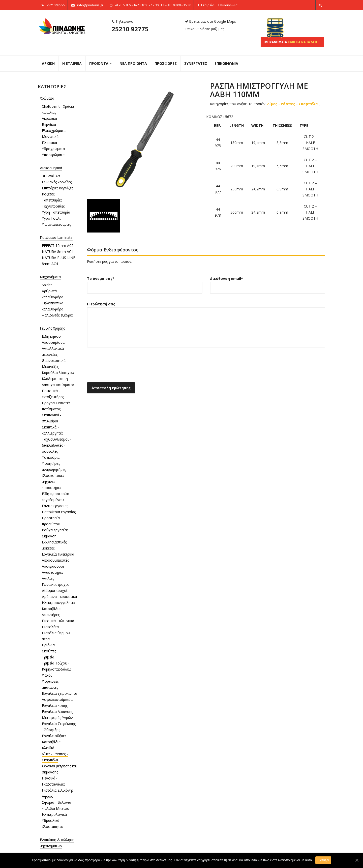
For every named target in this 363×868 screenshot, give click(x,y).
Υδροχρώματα (53, 149)
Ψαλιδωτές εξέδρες (58, 315)
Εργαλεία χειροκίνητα (59, 693)
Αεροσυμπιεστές (55, 560)
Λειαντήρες (51, 615)
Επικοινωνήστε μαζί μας (205, 29)
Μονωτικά (50, 137)
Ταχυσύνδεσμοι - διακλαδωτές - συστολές (56, 445)
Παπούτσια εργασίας (59, 512)
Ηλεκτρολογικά (54, 814)
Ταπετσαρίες (52, 200)
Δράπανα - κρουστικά (59, 597)
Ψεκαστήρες (52, 488)
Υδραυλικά (51, 820)
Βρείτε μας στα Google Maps (211, 21)
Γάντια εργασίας (55, 506)
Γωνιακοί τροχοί (55, 584)
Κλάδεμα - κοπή (55, 379)
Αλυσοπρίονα (53, 342)
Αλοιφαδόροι (53, 566)
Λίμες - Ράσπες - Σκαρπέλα (293, 104)
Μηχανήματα (50, 277)
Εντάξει (323, 860)
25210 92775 (130, 29)
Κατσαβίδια (51, 609)
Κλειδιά (48, 748)
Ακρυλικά (49, 118)
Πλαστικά (49, 143)
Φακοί (47, 675)
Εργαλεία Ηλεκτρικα (58, 554)
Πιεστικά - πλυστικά (58, 621)
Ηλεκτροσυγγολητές (59, 603)
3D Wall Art (51, 176)
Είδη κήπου (51, 336)
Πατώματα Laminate (56, 237)
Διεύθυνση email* (268, 283)
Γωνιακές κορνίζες (57, 182)
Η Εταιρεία (206, 5)
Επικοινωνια (228, 5)
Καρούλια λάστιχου (58, 373)
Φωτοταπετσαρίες (56, 224)
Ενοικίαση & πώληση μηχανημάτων (57, 843)
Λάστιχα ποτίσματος (58, 385)
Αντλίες (48, 578)
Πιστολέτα (50, 627)
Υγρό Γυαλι (51, 218)
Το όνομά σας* (145, 283)
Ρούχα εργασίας (55, 530)
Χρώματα (47, 98)
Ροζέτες (48, 194)
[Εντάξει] (357, 860)
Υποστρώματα (53, 155)
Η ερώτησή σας (206, 328)
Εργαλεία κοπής (55, 705)
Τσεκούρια (51, 457)
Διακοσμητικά (51, 168)
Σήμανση (49, 536)
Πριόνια (48, 645)
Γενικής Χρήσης (52, 328)
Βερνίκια (49, 124)
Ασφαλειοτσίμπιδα (57, 699)
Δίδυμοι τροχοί (55, 590)
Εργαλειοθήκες (54, 736)
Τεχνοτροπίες (53, 206)
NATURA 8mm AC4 (58, 252)
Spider (47, 285)
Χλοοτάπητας (53, 827)
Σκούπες (49, 651)
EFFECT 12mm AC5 (58, 245)
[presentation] (125, 366)
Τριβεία (48, 657)
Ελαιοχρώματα (54, 131)
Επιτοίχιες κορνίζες (57, 188)
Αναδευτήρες (53, 572)
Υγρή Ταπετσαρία (56, 212)
